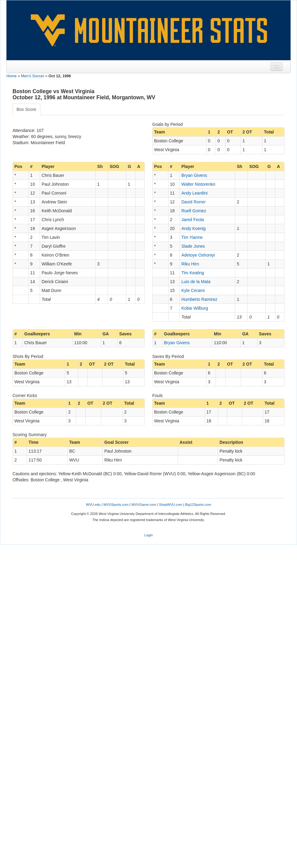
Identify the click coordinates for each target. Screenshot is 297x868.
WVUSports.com (116, 505)
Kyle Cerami (193, 290)
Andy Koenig (193, 228)
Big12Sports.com (198, 505)
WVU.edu (93, 505)
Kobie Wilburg (195, 308)
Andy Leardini (195, 193)
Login (148, 535)
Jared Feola (193, 220)
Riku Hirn (190, 264)
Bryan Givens (194, 175)
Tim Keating (193, 273)
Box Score (26, 109)
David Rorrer (193, 202)
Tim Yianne (192, 237)
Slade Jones (193, 246)
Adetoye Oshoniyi (198, 255)
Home (12, 76)
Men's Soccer (33, 76)
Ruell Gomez (194, 211)
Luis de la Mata (196, 282)
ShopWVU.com (170, 505)
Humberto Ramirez (199, 299)
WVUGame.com (144, 505)
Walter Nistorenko (198, 184)
